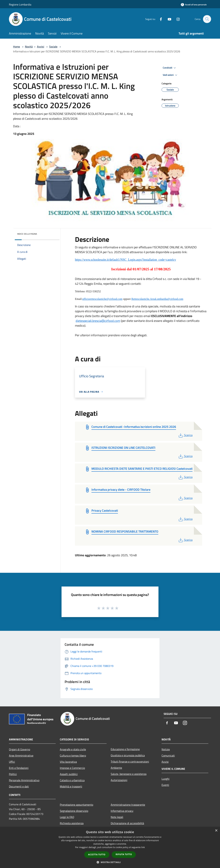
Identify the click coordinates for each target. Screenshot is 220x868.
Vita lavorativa (68, 762)
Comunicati (168, 756)
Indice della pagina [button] (27, 234)
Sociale (53, 47)
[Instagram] (176, 19)
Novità (29, 47)
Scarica (185, 435)
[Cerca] (207, 19)
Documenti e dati (19, 786)
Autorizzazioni (119, 780)
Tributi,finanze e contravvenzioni (130, 762)
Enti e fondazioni (19, 768)
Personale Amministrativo (24, 780)
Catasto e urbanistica (72, 780)
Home (16, 47)
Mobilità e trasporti (71, 786)
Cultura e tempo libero (73, 756)
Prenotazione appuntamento (76, 805)
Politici (13, 774)
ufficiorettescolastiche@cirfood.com (102, 299)
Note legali (117, 817)
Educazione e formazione (125, 749)
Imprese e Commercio (72, 768)
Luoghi (166, 779)
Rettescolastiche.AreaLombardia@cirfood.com (157, 299)
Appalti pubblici (69, 774)
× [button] (216, 831)
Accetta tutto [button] (97, 855)
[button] (110, 862)
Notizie (166, 749)
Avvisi (41, 47)
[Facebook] (159, 19)
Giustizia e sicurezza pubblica (128, 755)
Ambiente (116, 768)
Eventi (165, 785)
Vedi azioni (170, 75)
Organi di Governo (20, 749)
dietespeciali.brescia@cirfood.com (98, 321)
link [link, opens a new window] (143, 847)
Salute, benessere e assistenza (129, 774)
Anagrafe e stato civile (73, 749)
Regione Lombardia (20, 4)
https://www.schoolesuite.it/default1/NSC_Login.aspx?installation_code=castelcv (125, 260)
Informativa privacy (122, 811)
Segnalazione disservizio (74, 811)
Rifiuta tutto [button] (124, 854)
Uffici (12, 762)
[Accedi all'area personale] (194, 5)
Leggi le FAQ (67, 817)
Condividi (170, 68)
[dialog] (110, 847)
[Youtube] (168, 19)
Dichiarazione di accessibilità (127, 823)
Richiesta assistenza (72, 823)
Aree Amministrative (21, 756)
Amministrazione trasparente (128, 805)
